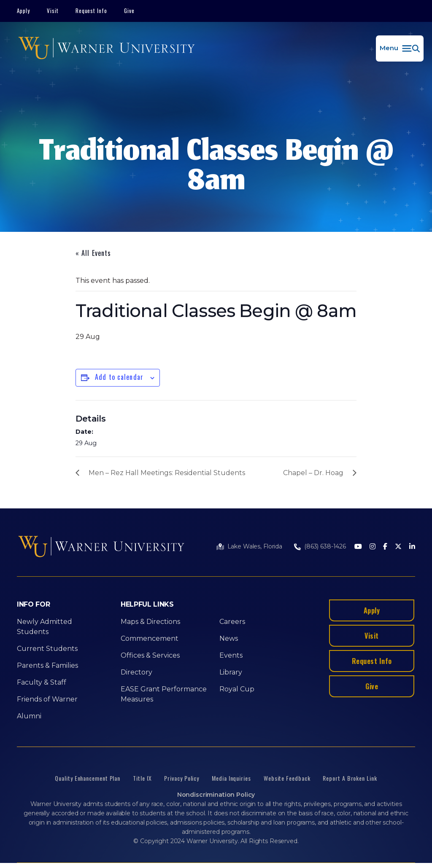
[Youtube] (358, 547)
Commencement (150, 638)
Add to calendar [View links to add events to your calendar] (119, 377)
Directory (136, 672)
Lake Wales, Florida (255, 546)
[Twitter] (398, 547)
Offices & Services (150, 655)
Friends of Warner (47, 699)
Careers (232, 622)
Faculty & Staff (42, 682)
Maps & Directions (150, 622)
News (229, 638)
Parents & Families (47, 665)
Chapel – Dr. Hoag (313, 473)
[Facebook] (385, 547)
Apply (23, 11)
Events (231, 655)
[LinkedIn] (412, 547)
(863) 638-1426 (325, 546)
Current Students (47, 649)
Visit (53, 11)
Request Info (92, 11)
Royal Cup (237, 689)
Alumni (29, 716)
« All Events (93, 253)
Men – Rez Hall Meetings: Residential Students (167, 473)
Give (129, 11)
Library (231, 672)
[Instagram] (373, 547)
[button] (400, 48)
